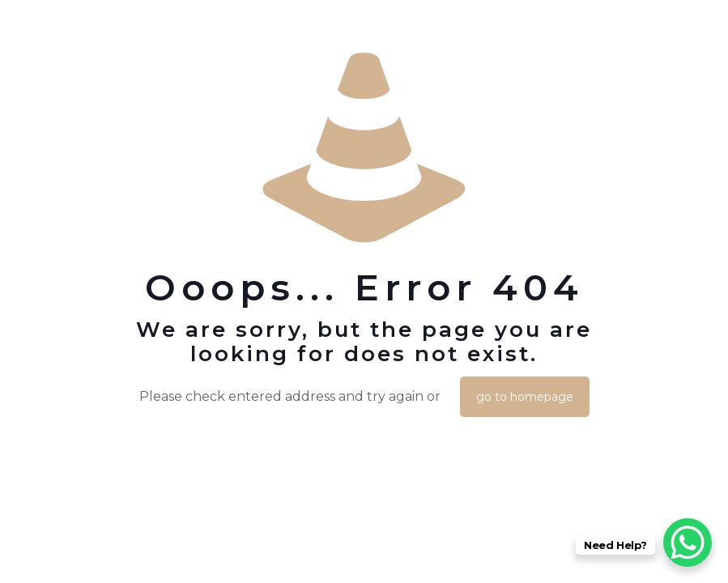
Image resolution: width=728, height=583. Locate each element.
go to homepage (525, 397)
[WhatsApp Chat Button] (688, 543)
